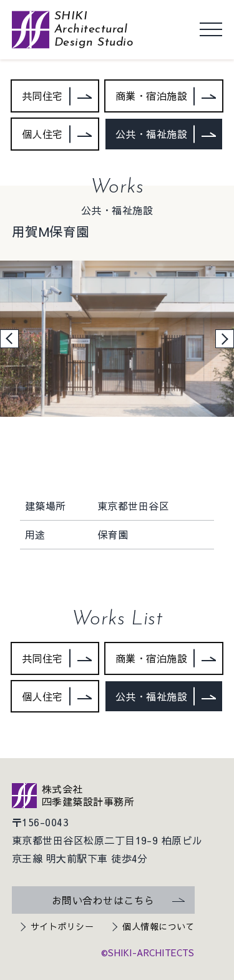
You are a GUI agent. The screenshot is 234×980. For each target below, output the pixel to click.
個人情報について (158, 926)
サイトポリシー (62, 926)
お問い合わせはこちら (103, 900)
